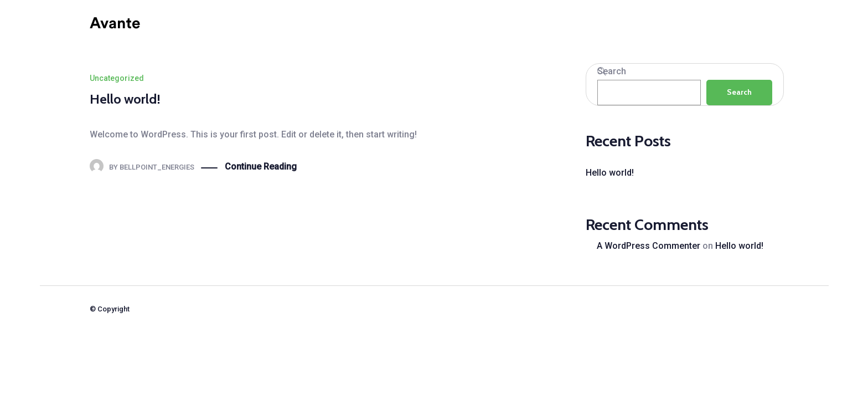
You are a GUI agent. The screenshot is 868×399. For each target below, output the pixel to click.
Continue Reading (261, 167)
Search (612, 71)
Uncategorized (117, 78)
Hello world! (125, 99)
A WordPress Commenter (649, 246)
